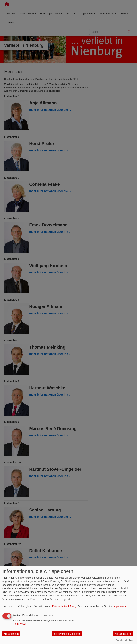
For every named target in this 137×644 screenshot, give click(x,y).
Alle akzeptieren (123, 634)
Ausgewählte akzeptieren (67, 634)
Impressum (120, 606)
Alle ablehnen (11, 634)
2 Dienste (19, 624)
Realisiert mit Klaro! (124, 640)
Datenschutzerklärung (64, 606)
